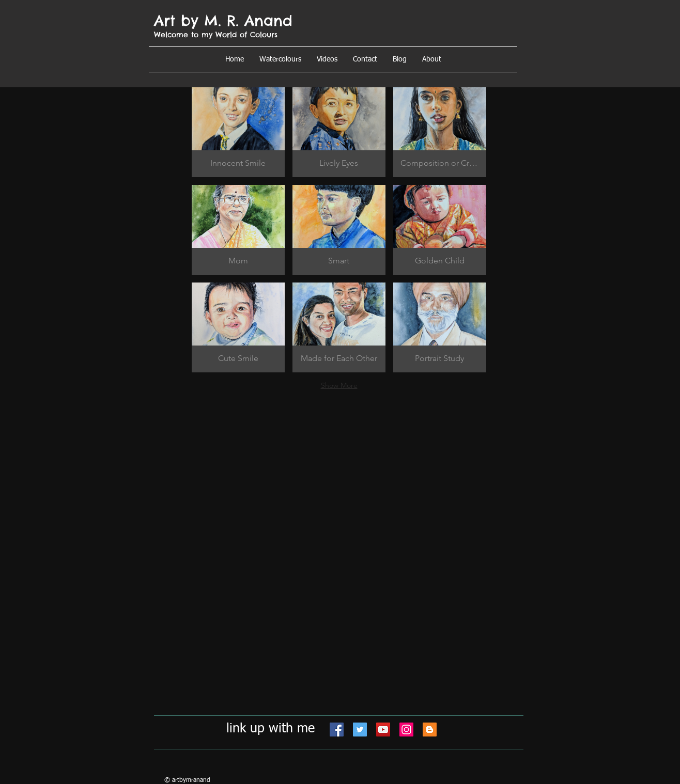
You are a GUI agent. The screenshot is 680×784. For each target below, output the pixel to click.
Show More (339, 385)
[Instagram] (406, 730)
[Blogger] (430, 730)
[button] (432, 59)
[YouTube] (383, 730)
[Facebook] (337, 730)
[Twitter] (360, 730)
